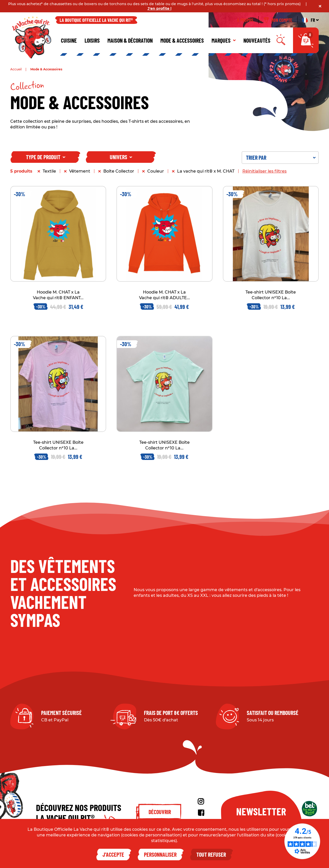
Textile (49, 171)
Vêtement (80, 171)
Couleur (156, 171)
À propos (245, 20)
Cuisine (69, 40)
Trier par (281, 157)
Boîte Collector (119, 171)
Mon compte (278, 20)
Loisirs (92, 40)
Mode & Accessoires (182, 40)
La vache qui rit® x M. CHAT (206, 171)
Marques (224, 40)
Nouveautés (257, 40)
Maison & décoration (130, 40)
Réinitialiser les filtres (264, 171)
